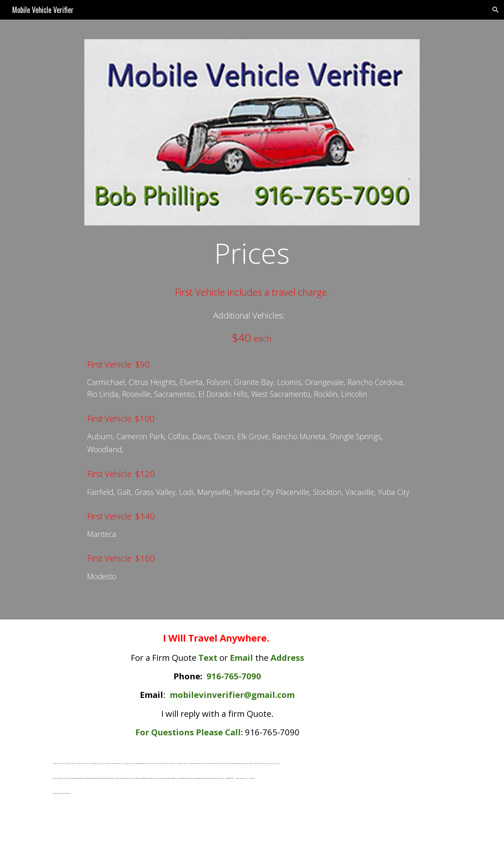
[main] (252, 253)
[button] (496, 10)
